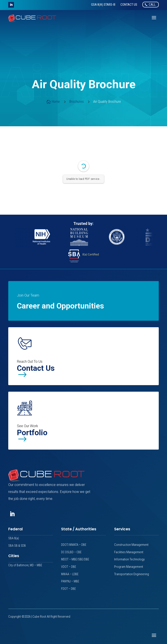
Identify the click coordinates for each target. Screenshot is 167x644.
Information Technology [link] (129, 559)
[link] (103, 5)
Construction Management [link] (131, 545)
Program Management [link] (129, 567)
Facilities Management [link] (129, 552)
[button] (11, 5)
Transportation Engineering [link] (132, 574)
